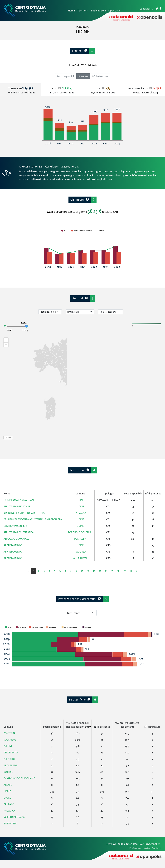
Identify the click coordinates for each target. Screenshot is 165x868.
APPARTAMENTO (13, 545)
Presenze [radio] (83, 76)
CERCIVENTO (11, 752)
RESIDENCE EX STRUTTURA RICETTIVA (24, 513)
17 (125, 571)
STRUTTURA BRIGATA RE (17, 506)
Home (71, 10)
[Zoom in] (6, 340)
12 (94, 571)
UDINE (80, 500)
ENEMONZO (10, 823)
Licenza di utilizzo (115, 844)
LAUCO (7, 798)
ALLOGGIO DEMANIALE (16, 539)
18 (131, 571)
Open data (114, 10)
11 (88, 571)
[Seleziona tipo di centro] (80, 312)
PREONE (8, 746)
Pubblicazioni (99, 10)
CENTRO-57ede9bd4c (15, 526)
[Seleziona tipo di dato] (50, 312)
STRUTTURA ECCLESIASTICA (19, 532)
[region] (82, 389)
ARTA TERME (80, 558)
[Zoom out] (6, 345)
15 (112, 571)
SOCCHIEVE (10, 740)
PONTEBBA (80, 539)
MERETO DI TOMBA (14, 817)
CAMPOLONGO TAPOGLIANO (19, 778)
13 (100, 571)
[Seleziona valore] (111, 312)
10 (82, 571)
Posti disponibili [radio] (66, 76)
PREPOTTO (9, 759)
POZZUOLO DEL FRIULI (80, 532)
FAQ (141, 844)
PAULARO (80, 552)
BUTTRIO (8, 772)
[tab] (21, 90)
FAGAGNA (80, 513)
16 (118, 571)
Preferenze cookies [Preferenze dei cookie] (140, 848)
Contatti (157, 848)
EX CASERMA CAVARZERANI (19, 500)
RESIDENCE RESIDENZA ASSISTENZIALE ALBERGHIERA (33, 519)
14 (106, 571)
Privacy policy (152, 844)
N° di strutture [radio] (100, 76)
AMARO (8, 785)
